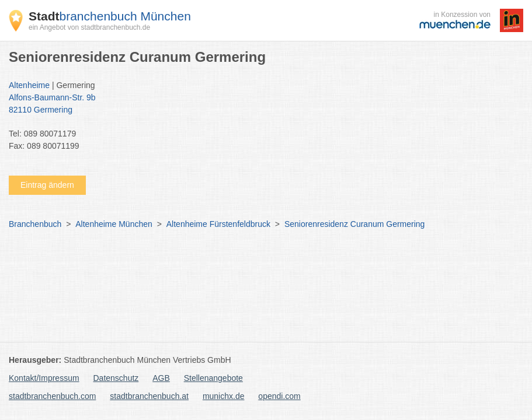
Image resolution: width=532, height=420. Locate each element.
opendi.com (279, 396)
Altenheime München (114, 224)
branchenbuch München (110, 16)
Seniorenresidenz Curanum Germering (354, 224)
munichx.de (224, 396)
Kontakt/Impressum (44, 378)
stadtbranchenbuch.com (52, 396)
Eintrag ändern (47, 185)
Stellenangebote (213, 378)
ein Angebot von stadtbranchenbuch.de (89, 27)
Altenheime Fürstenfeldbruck (218, 224)
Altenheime (29, 85)
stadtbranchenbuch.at (149, 396)
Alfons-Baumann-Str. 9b (260, 104)
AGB (161, 378)
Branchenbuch (35, 224)
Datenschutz (116, 378)
